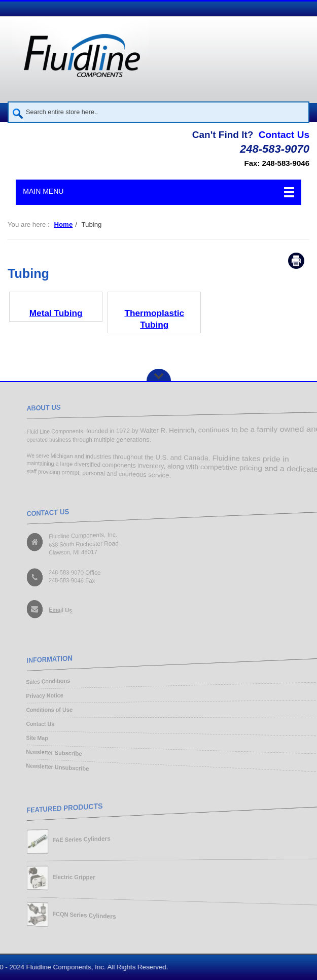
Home (63, 224)
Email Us (55, 611)
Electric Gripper (69, 877)
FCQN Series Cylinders (80, 917)
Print (296, 261)
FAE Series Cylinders (77, 838)
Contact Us (284, 135)
